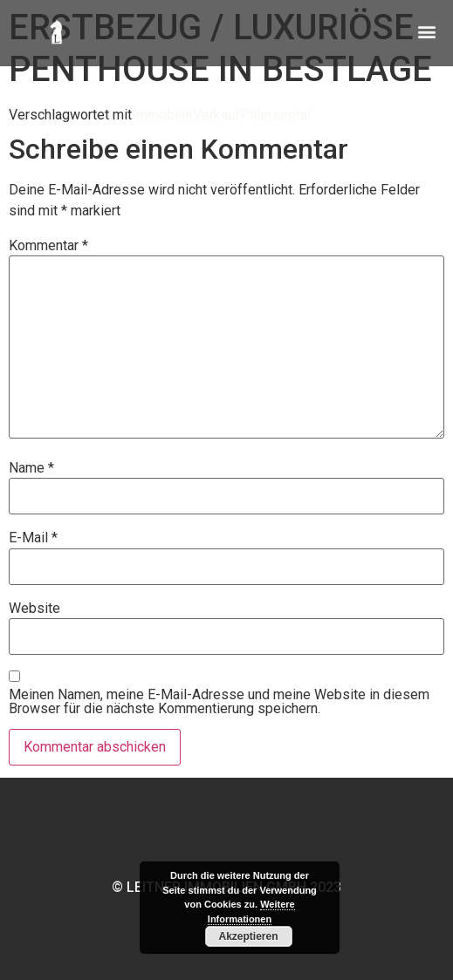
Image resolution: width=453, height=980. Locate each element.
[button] (426, 27)
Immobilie (162, 115)
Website (34, 609)
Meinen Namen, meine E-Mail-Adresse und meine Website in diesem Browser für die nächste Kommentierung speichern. (219, 702)
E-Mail (33, 538)
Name (31, 468)
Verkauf (216, 115)
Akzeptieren (248, 936)
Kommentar (48, 246)
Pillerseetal (275, 115)
